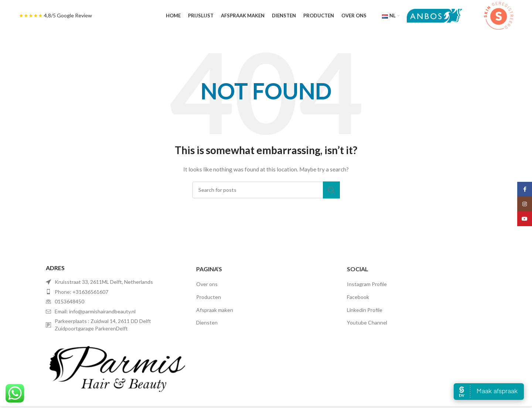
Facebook (358, 297)
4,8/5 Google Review (68, 15)
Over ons (207, 284)
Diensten (207, 322)
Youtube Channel (367, 322)
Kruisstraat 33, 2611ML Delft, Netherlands (104, 282)
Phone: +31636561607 (81, 292)
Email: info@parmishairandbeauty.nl (95, 311)
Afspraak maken (215, 310)
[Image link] (115, 365)
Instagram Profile (367, 284)
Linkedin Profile (365, 310)
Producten (209, 297)
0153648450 (69, 301)
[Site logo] (434, 15)
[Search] (266, 190)
